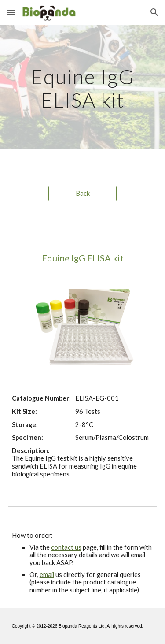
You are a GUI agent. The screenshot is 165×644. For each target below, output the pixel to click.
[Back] (82, 194)
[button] (11, 12)
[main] (83, 87)
